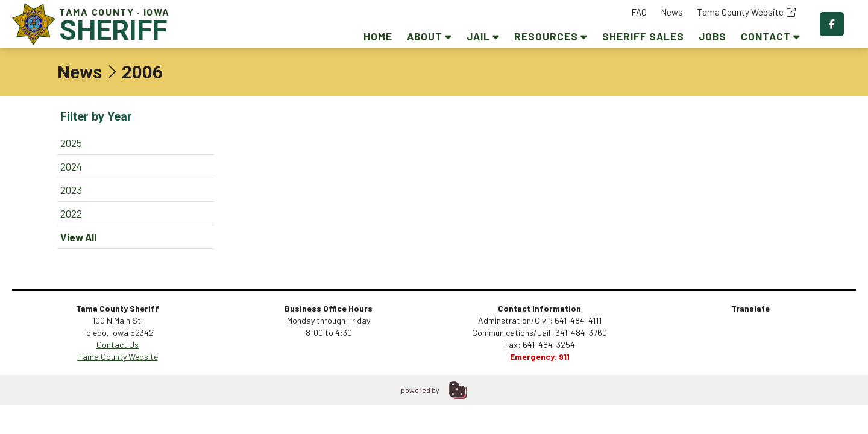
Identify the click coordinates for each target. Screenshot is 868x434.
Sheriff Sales (643, 36)
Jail (483, 36)
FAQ (639, 12)
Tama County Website (746, 12)
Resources (551, 36)
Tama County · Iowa (93, 24)
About (429, 36)
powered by (420, 390)
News (672, 12)
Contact (771, 36)
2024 (71, 166)
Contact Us (118, 344)
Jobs (712, 36)
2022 (71, 213)
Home (378, 36)
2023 (71, 190)
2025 (71, 143)
